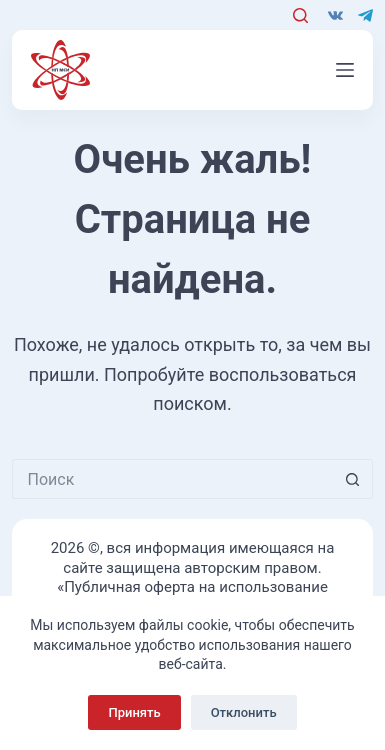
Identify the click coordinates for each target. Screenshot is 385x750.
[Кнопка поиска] (353, 479)
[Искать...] (173, 479)
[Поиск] (300, 15)
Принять (134, 712)
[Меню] (345, 70)
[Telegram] (365, 15)
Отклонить (244, 712)
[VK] (335, 15)
